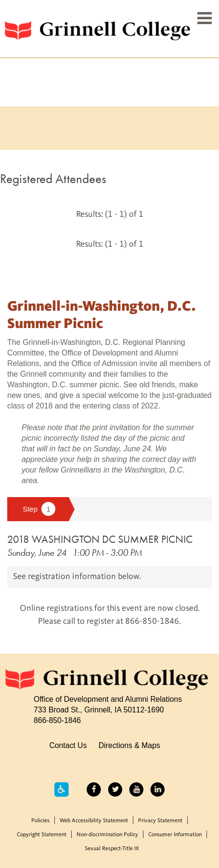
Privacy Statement (160, 821)
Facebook (94, 789)
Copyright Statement (42, 835)
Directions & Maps (129, 745)
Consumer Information (175, 835)
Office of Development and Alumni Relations (108, 699)
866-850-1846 (57, 720)
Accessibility (62, 789)
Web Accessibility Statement (94, 821)
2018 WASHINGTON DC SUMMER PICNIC (100, 539)
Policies (40, 821)
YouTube (136, 789)
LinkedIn (157, 789)
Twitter (115, 789)
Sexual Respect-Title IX (112, 849)
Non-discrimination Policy (107, 835)
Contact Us (68, 745)
